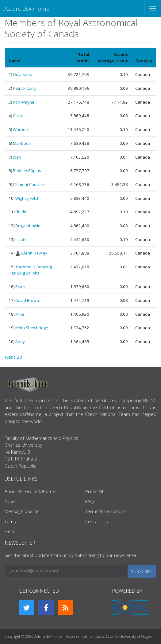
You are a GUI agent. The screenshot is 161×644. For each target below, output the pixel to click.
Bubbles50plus (27, 171)
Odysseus (22, 74)
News (10, 501)
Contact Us (97, 521)
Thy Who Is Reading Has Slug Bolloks (30, 270)
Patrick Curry (25, 88)
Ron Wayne (24, 102)
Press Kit (94, 491)
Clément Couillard (29, 184)
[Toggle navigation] (153, 9)
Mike (20, 314)
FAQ (90, 501)
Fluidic (21, 212)
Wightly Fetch (27, 198)
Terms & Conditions (106, 511)
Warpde (20, 129)
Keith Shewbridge (32, 328)
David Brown (27, 300)
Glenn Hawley (34, 253)
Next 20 (13, 357)
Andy (20, 342)
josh (17, 157)
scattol (21, 239)
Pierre (21, 286)
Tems (10, 521)
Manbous (22, 143)
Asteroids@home (27, 8)
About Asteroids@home (30, 491)
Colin (17, 116)
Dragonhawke (29, 226)
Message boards (22, 511)
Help (9, 531)
